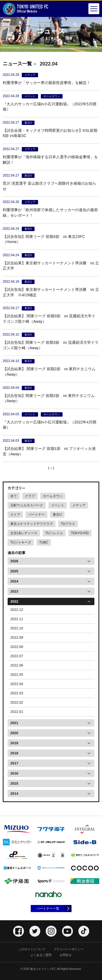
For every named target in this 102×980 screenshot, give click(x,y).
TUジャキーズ (21, 542)
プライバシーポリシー (69, 949)
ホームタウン (53, 496)
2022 (14, 601)
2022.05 (17, 675)
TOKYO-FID (80, 533)
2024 (14, 581)
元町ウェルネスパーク (27, 505)
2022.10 (17, 628)
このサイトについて (32, 949)
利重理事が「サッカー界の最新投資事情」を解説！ (47, 83)
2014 (14, 794)
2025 (14, 571)
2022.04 (17, 684)
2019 (14, 743)
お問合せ (66, 955)
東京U (57, 515)
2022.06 (17, 665)
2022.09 (17, 637)
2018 (14, 753)
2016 (14, 773)
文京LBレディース (24, 533)
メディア (79, 505)
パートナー (36, 515)
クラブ (30, 496)
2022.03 (17, 693)
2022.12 (17, 610)
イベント (58, 505)
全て (14, 496)
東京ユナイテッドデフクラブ (32, 524)
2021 (14, 723)
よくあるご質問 (41, 955)
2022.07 (17, 656)
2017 (14, 763)
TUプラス (68, 524)
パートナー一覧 (48, 909)
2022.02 (17, 702)
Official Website (26, 9)
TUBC (44, 542)
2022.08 (17, 647)
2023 (14, 591)
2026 (14, 561)
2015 (14, 783)
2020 (14, 733)
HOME (7, 20)
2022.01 (17, 712)
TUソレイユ (54, 533)
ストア (15, 515)
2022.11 (17, 619)
